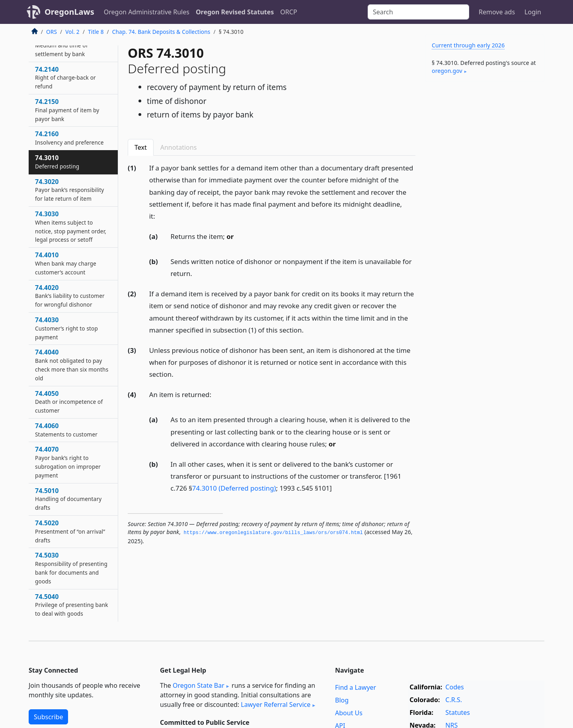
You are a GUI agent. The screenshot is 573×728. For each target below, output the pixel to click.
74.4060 (66, 430)
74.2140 (65, 78)
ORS (52, 32)
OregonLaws (69, 12)
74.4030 (66, 328)
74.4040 (72, 365)
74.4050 (69, 402)
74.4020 (70, 296)
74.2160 (69, 138)
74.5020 (70, 531)
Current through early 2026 (468, 45)
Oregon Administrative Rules (147, 12)
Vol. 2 (72, 32)
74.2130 (61, 45)
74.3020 (69, 190)
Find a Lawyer (356, 687)
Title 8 (96, 32)
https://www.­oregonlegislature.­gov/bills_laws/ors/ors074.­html (273, 533)
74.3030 (71, 226)
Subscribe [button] (48, 717)
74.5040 (72, 605)
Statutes (458, 712)
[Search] (418, 12)
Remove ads (497, 12)
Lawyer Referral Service (276, 705)
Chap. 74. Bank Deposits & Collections (161, 32)
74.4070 (68, 462)
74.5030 (71, 568)
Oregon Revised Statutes (235, 12)
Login (533, 12)
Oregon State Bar (199, 685)
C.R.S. (454, 700)
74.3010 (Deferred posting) (234, 488)
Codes (454, 687)
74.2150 (67, 110)
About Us (349, 713)
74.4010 (66, 263)
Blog (342, 700)
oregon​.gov (447, 71)
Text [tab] (141, 147)
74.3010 (57, 162)
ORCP (288, 12)
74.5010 (68, 499)
